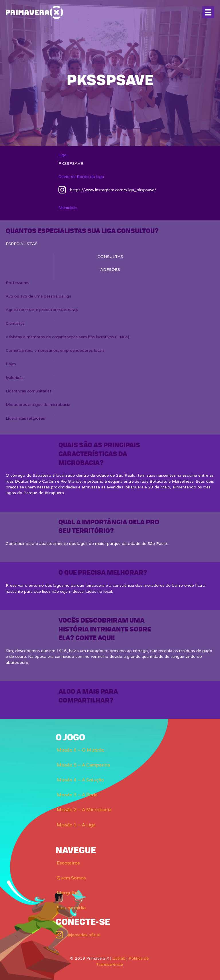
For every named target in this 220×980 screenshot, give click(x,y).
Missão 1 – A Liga (76, 825)
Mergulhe (68, 893)
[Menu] (208, 12)
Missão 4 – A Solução (80, 780)
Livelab (119, 958)
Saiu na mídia (71, 908)
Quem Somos (71, 878)
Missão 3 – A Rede (77, 795)
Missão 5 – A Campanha (83, 765)
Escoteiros (68, 863)
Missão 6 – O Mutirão (81, 750)
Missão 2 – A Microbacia (84, 810)
